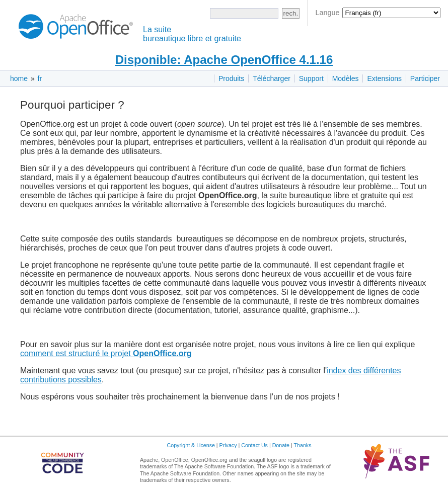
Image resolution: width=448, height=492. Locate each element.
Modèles (346, 78)
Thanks (303, 445)
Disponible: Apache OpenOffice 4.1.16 (224, 60)
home (19, 78)
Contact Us (254, 445)
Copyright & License (191, 445)
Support (311, 78)
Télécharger (272, 78)
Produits (231, 78)
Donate (281, 445)
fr (40, 78)
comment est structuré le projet (106, 353)
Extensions (384, 78)
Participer (425, 78)
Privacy (228, 445)
